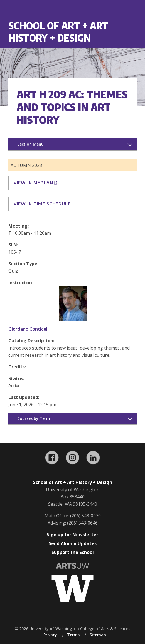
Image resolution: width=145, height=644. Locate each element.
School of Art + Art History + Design (58, 32)
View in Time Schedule (42, 204)
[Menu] (131, 10)
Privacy (50, 635)
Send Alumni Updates (73, 543)
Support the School (73, 552)
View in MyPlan (36, 183)
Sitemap (98, 635)
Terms (73, 635)
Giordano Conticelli (29, 329)
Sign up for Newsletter (72, 535)
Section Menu (30, 144)
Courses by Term (34, 418)
